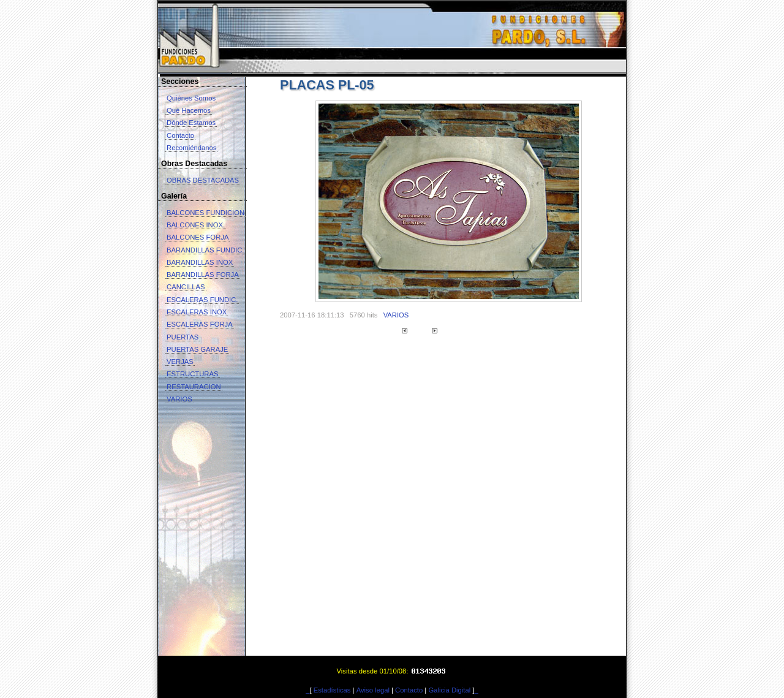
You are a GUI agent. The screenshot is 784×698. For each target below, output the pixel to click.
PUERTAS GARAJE (197, 349)
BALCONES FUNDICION (205, 213)
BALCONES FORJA (198, 237)
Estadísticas (332, 690)
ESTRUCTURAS (193, 374)
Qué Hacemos (189, 110)
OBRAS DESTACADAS (203, 180)
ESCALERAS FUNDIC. (202, 300)
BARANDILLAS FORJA (203, 275)
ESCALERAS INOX (197, 312)
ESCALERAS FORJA (200, 324)
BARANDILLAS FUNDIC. (205, 250)
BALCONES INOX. (196, 225)
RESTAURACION (194, 387)
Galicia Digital (449, 690)
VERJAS (180, 362)
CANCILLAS (186, 287)
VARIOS (179, 399)
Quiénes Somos (191, 98)
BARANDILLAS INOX (200, 262)
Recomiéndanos (191, 148)
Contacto (180, 135)
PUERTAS (183, 337)
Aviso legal (373, 690)
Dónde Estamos (191, 123)
